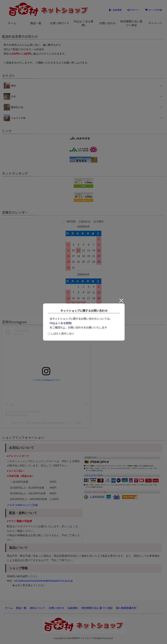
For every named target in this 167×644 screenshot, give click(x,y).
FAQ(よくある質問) (61, 323)
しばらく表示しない (61, 333)
